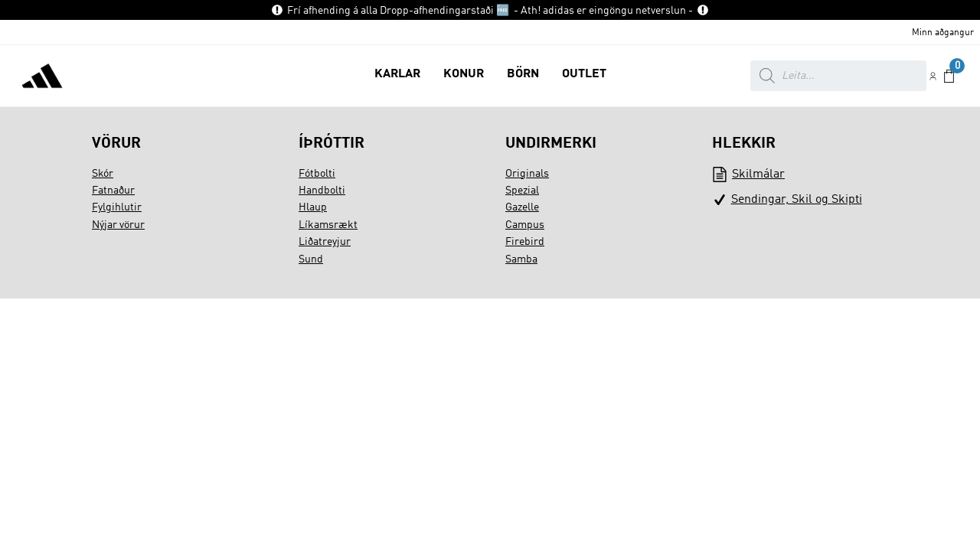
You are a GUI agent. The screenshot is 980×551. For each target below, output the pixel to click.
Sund (311, 259)
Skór (103, 174)
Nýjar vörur (118, 225)
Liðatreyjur (325, 242)
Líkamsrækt (328, 225)
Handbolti (322, 191)
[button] (397, 76)
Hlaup (313, 207)
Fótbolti (317, 174)
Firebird (525, 242)
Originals (527, 174)
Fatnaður (113, 191)
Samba (521, 259)
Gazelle (522, 207)
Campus (525, 225)
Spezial (522, 191)
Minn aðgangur (943, 33)
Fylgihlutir (117, 207)
